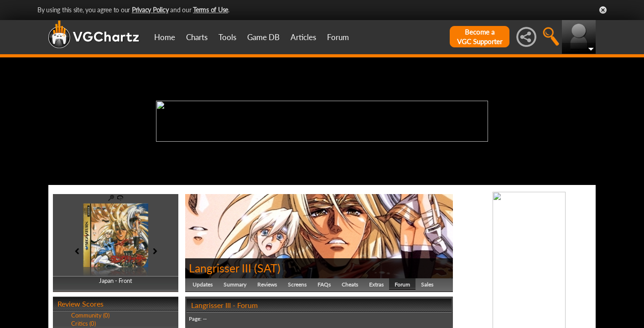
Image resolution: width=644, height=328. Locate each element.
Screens (297, 284)
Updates (203, 284)
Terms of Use (210, 10)
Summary (235, 284)
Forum (338, 37)
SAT (267, 268)
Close (603, 10)
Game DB (263, 37)
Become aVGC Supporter (480, 37)
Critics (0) (83, 323)
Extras (376, 284)
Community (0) (90, 315)
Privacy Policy (150, 10)
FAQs (324, 284)
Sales (427, 284)
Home (165, 37)
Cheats (350, 284)
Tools (227, 37)
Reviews (267, 284)
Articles (303, 37)
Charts (197, 37)
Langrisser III (220, 268)
